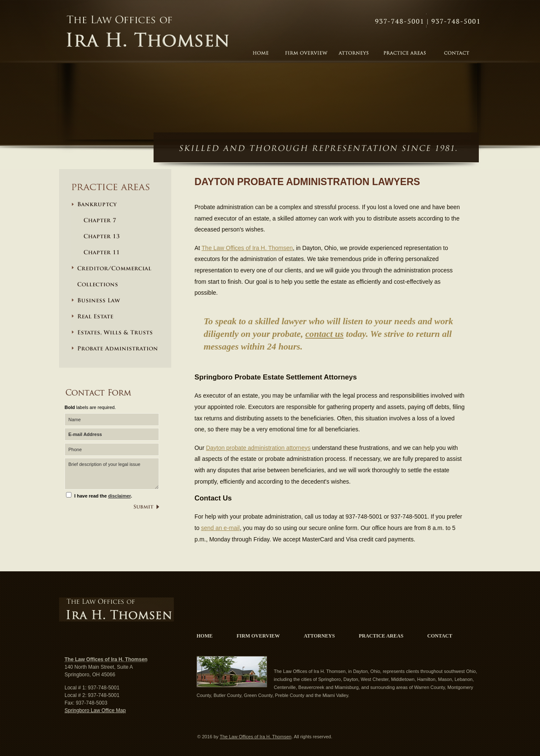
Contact (428, 22)
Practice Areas (381, 636)
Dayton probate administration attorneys (258, 448)
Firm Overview (258, 636)
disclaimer (119, 496)
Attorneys (319, 636)
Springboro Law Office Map (95, 710)
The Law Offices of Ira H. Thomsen (148, 32)
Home (205, 636)
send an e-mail (221, 528)
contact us (325, 334)
